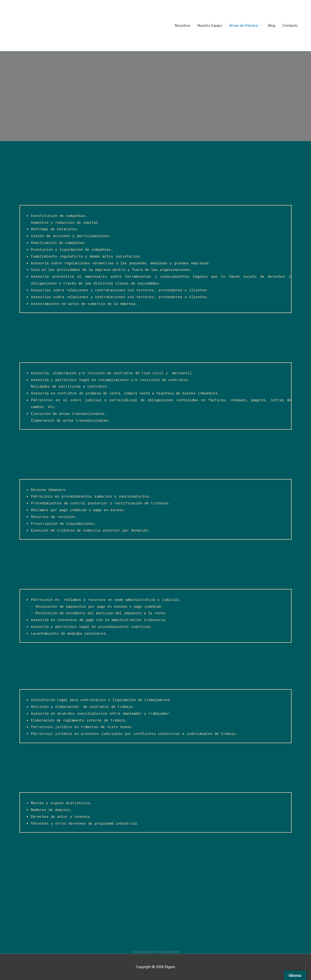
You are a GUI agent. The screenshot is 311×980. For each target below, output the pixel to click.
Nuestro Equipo (210, 26)
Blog (272, 26)
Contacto (290, 26)
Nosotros (183, 26)
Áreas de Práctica (244, 26)
